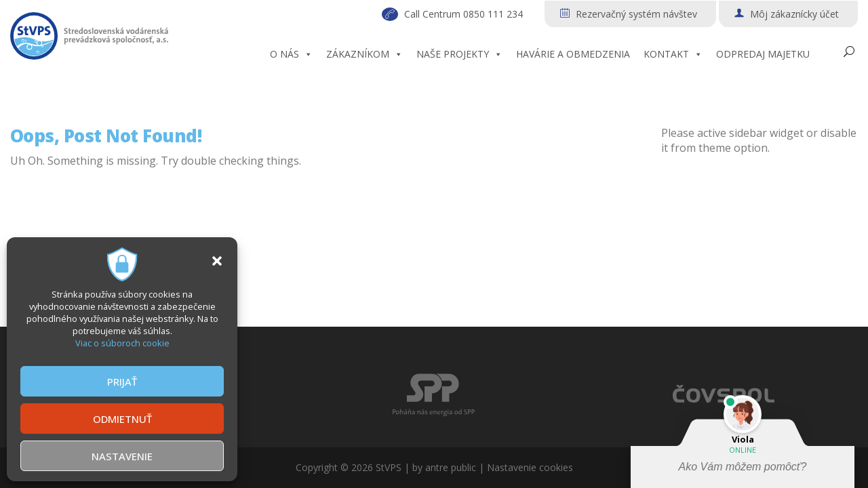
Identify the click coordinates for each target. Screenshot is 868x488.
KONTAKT (673, 54)
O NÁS (291, 54)
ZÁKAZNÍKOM (364, 54)
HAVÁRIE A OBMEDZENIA (573, 54)
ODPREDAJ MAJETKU (763, 54)
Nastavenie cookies (530, 467)
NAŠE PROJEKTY (459, 54)
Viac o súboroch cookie (122, 343)
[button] (217, 261)
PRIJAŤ (122, 382)
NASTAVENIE (122, 456)
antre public (451, 467)
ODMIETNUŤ (122, 419)
